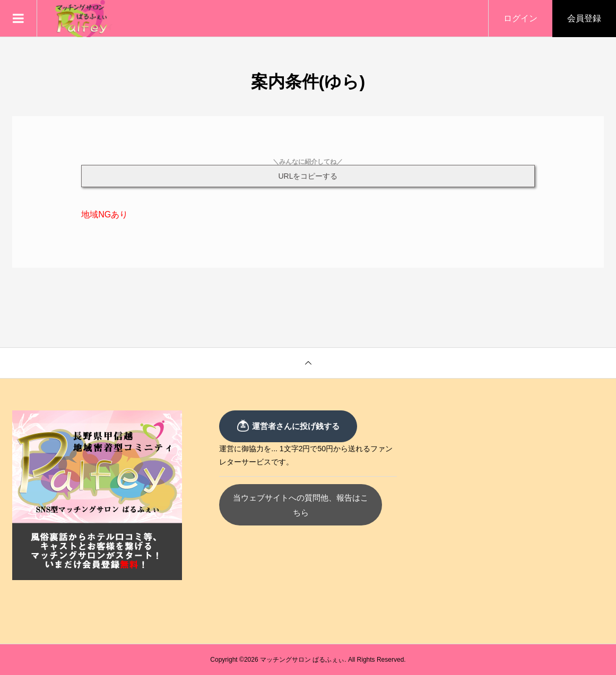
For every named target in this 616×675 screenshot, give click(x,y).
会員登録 (584, 18)
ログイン (520, 18)
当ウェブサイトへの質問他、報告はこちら (308, 498)
